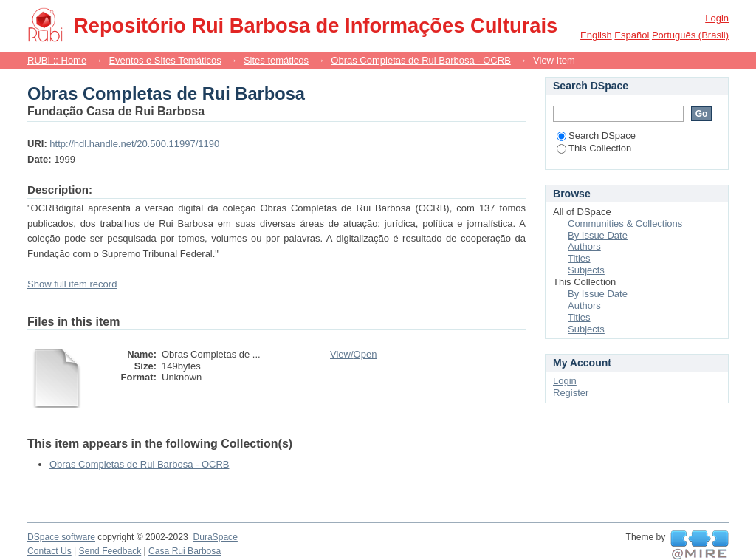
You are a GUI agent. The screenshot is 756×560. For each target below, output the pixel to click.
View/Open (353, 354)
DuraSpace (215, 537)
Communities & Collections (625, 223)
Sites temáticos (276, 60)
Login (717, 18)
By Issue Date (598, 235)
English (596, 35)
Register (571, 393)
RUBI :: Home (57, 60)
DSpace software (61, 537)
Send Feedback (110, 551)
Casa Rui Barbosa (185, 551)
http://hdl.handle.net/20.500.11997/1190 (134, 144)
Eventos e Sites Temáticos (165, 60)
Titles (579, 258)
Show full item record (72, 284)
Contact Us (49, 551)
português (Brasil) (690, 35)
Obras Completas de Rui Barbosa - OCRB (420, 60)
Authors (584, 246)
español (632, 35)
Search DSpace (596, 136)
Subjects (586, 270)
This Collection (594, 148)
